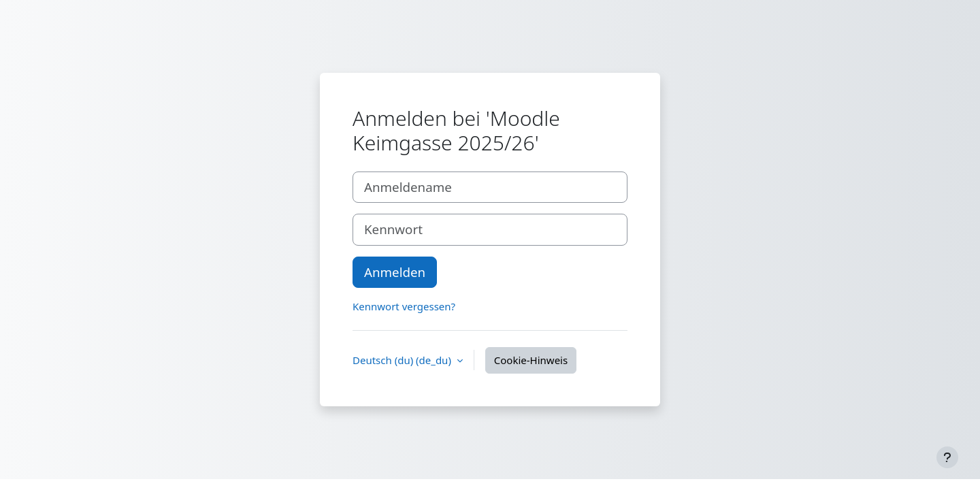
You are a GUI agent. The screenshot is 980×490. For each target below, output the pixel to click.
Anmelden (395, 272)
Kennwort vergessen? (404, 306)
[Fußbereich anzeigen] (947, 457)
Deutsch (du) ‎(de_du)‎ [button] (403, 360)
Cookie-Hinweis (531, 360)
